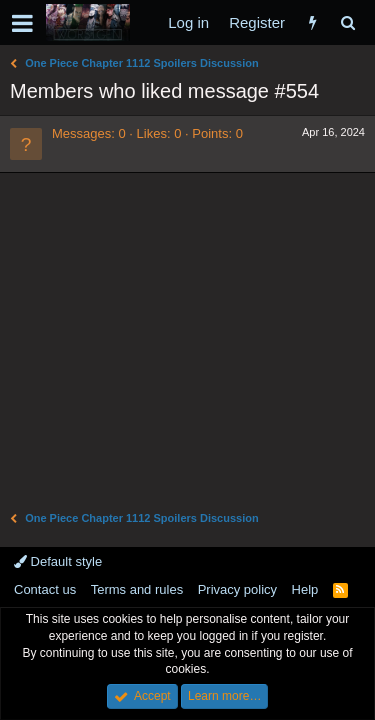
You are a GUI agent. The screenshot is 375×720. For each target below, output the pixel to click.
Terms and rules (137, 589)
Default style (58, 561)
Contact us (45, 589)
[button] (22, 23)
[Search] (347, 22)
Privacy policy (237, 589)
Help (305, 589)
